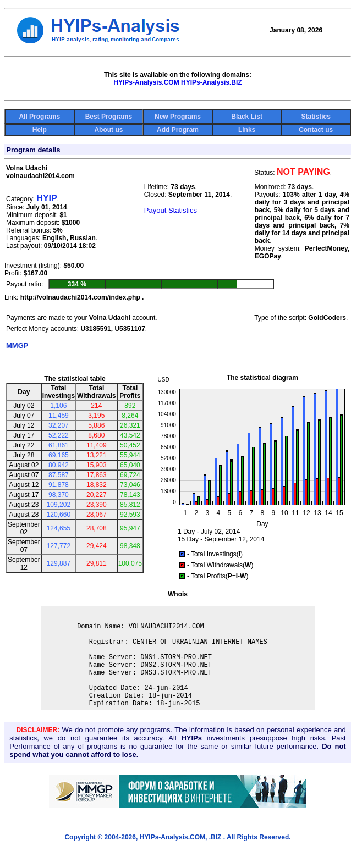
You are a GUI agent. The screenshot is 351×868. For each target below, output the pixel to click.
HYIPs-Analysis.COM (146, 82)
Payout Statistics (171, 210)
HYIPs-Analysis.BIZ (212, 82)
